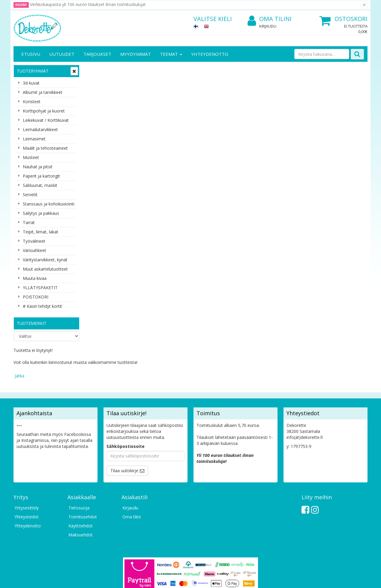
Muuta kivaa (35, 278)
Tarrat (29, 222)
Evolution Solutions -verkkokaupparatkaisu (329, 579)
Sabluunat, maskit (40, 185)
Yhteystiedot (27, 478)
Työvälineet (34, 241)
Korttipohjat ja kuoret (44, 111)
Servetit (30, 195)
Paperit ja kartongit (41, 176)
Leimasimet (34, 139)
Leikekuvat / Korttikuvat (46, 120)
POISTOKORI (36, 297)
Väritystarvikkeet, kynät (45, 260)
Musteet (31, 157)
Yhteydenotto (210, 54)
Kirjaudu (268, 26)
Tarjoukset (97, 54)
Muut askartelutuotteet (45, 269)
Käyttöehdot (81, 487)
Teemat (171, 54)
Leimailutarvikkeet (40, 129)
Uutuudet (62, 54)
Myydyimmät (136, 54)
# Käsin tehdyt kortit (42, 306)
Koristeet (32, 102)
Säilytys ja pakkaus (41, 213)
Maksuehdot (81, 496)
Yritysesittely (27, 469)
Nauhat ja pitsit (38, 167)
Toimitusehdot (83, 478)
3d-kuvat (31, 83)
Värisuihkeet (34, 250)
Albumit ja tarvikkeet (43, 92)
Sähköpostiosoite (126, 407)
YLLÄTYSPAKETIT (40, 288)
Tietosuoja (79, 469)
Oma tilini (270, 19)
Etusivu (31, 54)
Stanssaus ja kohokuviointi (49, 204)
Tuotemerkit (32, 323)
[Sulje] (364, 5)
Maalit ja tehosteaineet (45, 148)
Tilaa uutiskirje (124, 432)
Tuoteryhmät (33, 71)
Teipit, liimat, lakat (40, 232)
